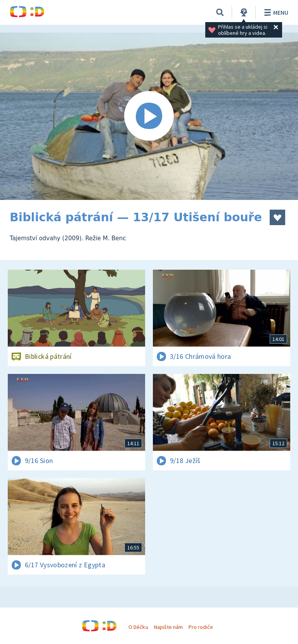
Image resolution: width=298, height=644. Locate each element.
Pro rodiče (201, 627)
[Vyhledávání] (220, 12)
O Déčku (138, 627)
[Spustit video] (149, 116)
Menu (275, 12)
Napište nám (168, 627)
